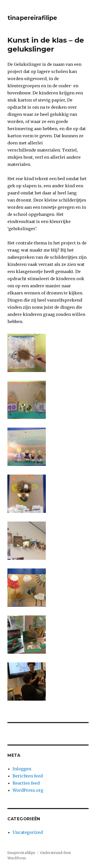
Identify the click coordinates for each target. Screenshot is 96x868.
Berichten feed (28, 776)
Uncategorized (28, 832)
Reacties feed (26, 783)
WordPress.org (28, 790)
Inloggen (22, 769)
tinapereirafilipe (32, 18)
